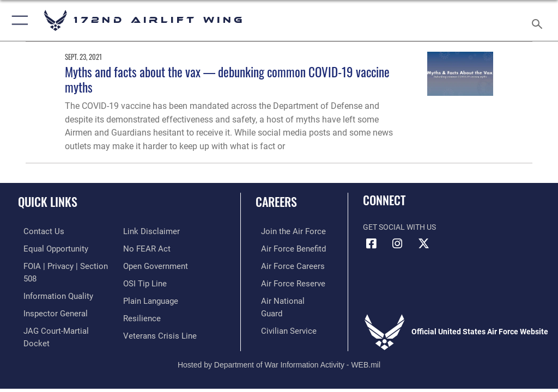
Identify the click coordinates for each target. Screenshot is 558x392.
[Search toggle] (539, 20)
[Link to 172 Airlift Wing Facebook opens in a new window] (371, 244)
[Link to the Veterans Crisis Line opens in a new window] (156, 314)
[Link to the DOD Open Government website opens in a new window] (154, 247)
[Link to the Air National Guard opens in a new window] (287, 298)
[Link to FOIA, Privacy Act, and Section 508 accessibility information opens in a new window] (64, 264)
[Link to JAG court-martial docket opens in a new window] (61, 314)
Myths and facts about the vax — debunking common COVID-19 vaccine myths (227, 79)
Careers (276, 201)
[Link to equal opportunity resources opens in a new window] (49, 247)
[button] (18, 20)
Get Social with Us (399, 227)
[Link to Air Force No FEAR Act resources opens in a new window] (145, 231)
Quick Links (48, 201)
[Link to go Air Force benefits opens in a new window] (286, 247)
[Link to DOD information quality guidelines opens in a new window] (51, 281)
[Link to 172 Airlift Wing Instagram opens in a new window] (397, 244)
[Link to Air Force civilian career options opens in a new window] (280, 314)
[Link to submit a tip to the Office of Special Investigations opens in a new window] (143, 264)
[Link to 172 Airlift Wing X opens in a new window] (423, 244)
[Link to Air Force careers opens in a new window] (284, 264)
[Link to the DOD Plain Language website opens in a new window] (150, 281)
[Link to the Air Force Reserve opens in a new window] (285, 281)
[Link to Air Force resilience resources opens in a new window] (140, 298)
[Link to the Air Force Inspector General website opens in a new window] (48, 298)
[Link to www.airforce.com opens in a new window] (285, 231)
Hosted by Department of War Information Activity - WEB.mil (279, 351)
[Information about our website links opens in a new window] (43, 331)
